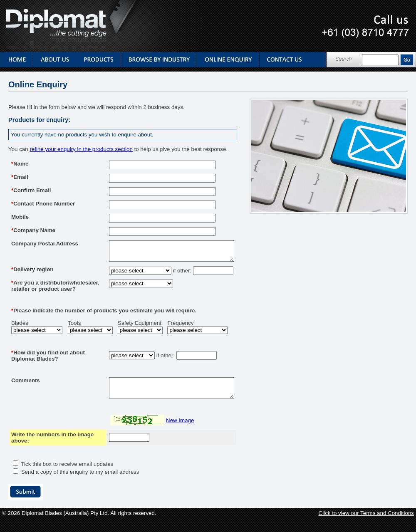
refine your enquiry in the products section (81, 149)
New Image (165, 434)
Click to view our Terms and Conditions (366, 527)
